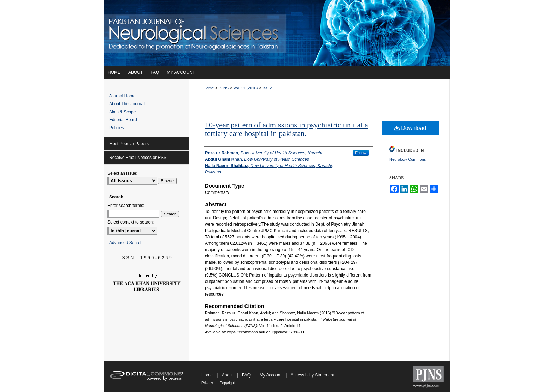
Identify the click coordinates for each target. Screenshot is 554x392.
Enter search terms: (126, 206)
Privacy (208, 383)
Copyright (227, 383)
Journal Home (122, 96)
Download (410, 128)
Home (209, 88)
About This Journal (127, 104)
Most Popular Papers (129, 144)
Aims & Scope (122, 112)
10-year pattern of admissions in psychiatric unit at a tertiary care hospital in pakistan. (287, 129)
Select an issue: (122, 173)
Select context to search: (131, 222)
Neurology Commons (408, 159)
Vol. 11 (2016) (246, 88)
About (228, 375)
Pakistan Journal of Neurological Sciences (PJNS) (277, 33)
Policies (116, 128)
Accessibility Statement (313, 375)
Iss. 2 (267, 88)
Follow (361, 153)
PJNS (224, 88)
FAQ (247, 375)
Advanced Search (126, 243)
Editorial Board (123, 120)
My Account (271, 375)
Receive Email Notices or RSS (138, 158)
